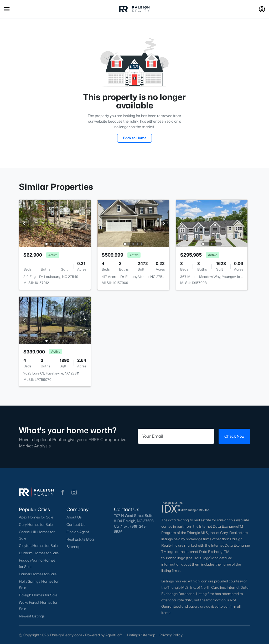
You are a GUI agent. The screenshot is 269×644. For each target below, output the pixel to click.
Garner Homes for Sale (38, 574)
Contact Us (76, 525)
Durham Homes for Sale (39, 553)
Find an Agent (78, 532)
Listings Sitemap (141, 635)
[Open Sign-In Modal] (262, 9)
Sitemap (73, 547)
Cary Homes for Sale (36, 525)
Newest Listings (32, 616)
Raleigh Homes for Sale (38, 595)
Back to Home (135, 138)
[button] (7, 9)
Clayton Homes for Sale (38, 546)
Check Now (234, 436)
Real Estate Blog (80, 539)
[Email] (176, 436)
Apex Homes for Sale (36, 517)
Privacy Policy (171, 635)
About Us (74, 517)
